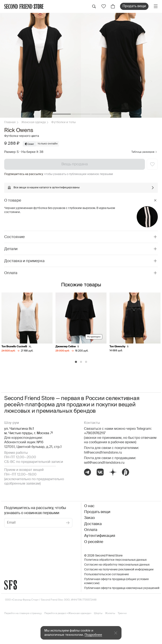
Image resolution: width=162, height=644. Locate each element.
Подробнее (93, 635)
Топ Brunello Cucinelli (14, 346)
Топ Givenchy (118, 346)
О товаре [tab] (13, 201)
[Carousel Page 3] (86, 361)
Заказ (89, 517)
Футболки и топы (63, 122)
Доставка (93, 523)
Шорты (98, 613)
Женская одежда (34, 122)
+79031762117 (95, 433)
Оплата (91, 529)
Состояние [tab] (14, 237)
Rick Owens (19, 131)
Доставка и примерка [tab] (24, 261)
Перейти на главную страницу (23, 613)
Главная (10, 122)
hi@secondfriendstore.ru (103, 452)
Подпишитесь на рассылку (23, 174)
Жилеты (110, 613)
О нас (89, 505)
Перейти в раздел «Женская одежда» (68, 613)
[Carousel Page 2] (81, 361)
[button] (61, 114)
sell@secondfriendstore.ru (104, 462)
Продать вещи (134, 6)
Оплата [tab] (11, 273)
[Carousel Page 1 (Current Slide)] (76, 361)
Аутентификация (100, 535)
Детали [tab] (11, 249)
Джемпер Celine (66, 346)
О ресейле (94, 541)
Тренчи (122, 613)
